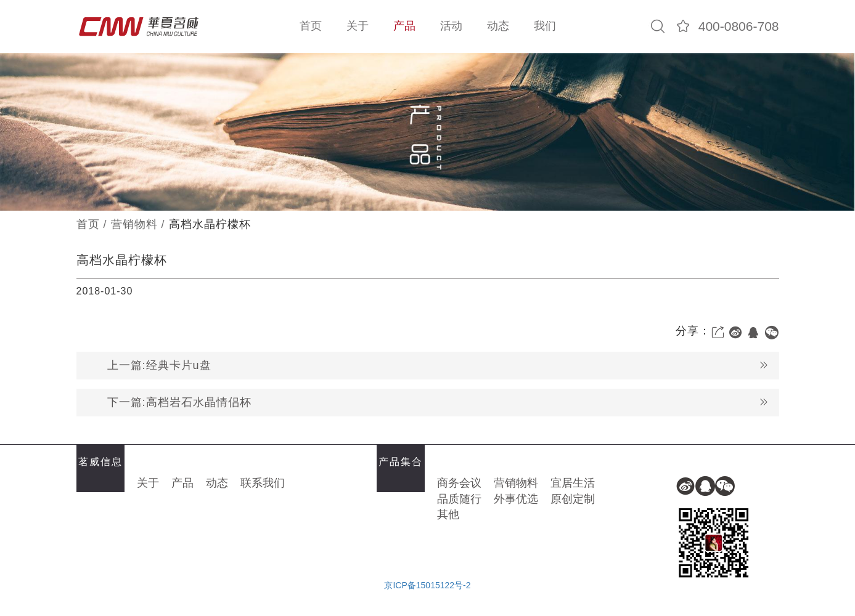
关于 (358, 26)
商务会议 (459, 483)
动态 (498, 26)
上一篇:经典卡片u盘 (438, 366)
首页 (311, 26)
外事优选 (516, 499)
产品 (404, 26)
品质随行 (459, 499)
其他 (448, 514)
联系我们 (263, 483)
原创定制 (573, 499)
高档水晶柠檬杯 (210, 224)
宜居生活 (573, 483)
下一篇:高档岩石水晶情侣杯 (438, 403)
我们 (545, 26)
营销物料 (134, 224)
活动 (451, 26)
